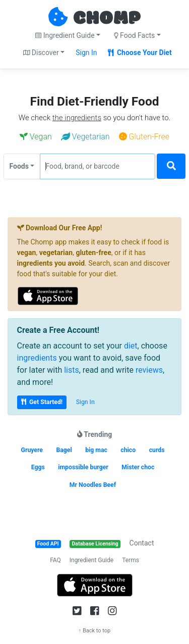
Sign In (86, 53)
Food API (48, 544)
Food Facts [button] (135, 35)
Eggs (38, 467)
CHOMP (107, 19)
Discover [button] (41, 53)
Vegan (36, 137)
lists (72, 370)
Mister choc (138, 467)
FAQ (55, 560)
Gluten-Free (144, 137)
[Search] (171, 166)
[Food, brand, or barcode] (98, 166)
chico (128, 450)
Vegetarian (85, 137)
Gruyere (32, 450)
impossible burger (83, 467)
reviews (149, 370)
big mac (96, 450)
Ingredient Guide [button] (65, 35)
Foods (19, 166)
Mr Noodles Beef (93, 485)
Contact (142, 543)
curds (157, 450)
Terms (131, 560)
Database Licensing (95, 544)
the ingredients (77, 118)
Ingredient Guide (91, 560)
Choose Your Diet (140, 53)
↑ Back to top (95, 631)
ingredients (37, 358)
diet (131, 346)
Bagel (64, 450)
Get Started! (42, 402)
